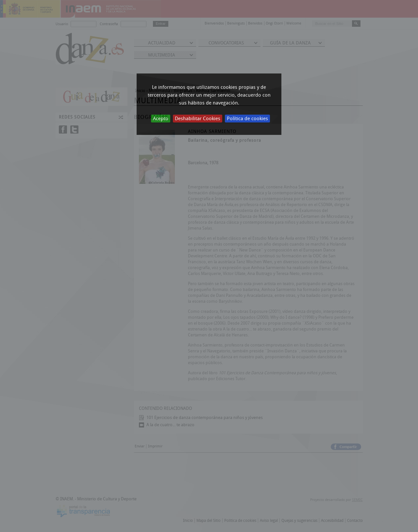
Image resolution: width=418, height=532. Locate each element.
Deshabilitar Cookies (198, 119)
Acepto (161, 119)
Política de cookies (247, 119)
